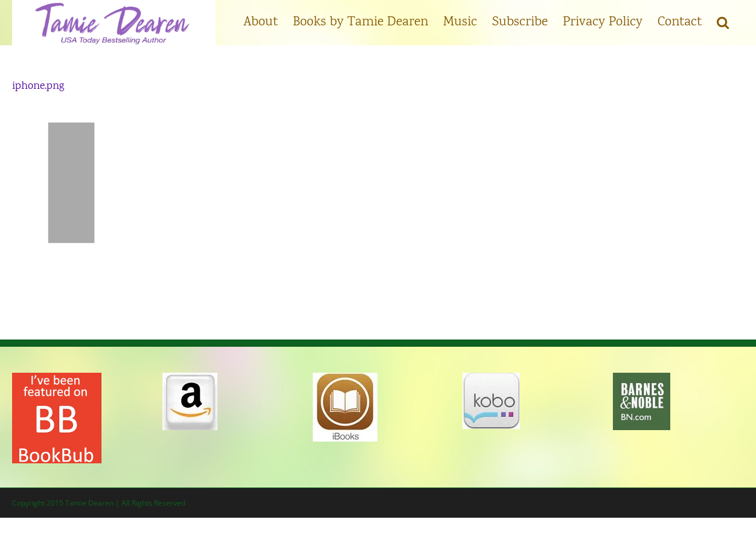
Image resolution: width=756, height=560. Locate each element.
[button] (723, 21)
